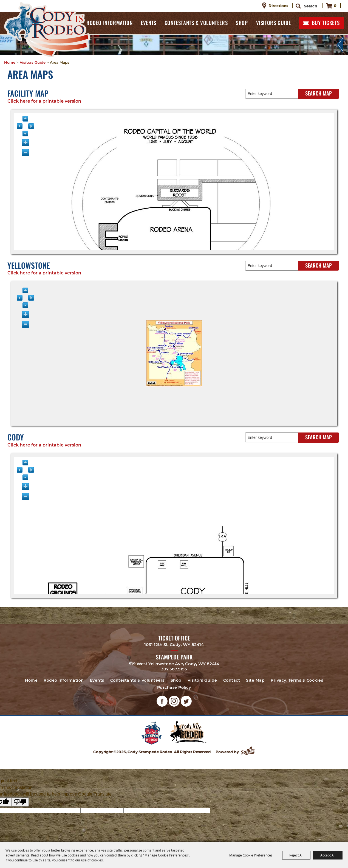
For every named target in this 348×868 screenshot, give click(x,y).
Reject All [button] (296, 855)
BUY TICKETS (326, 23)
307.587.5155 (174, 669)
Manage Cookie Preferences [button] (251, 855)
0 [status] (335, 6)
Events (148, 23)
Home (10, 62)
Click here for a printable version (44, 101)
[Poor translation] (20, 802)
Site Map (255, 680)
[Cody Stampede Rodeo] (47, 30)
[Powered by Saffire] (248, 752)
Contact (232, 680)
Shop (242, 23)
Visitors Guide (274, 23)
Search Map (319, 93)
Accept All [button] (328, 855)
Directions (278, 6)
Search (299, 6)
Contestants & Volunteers (196, 23)
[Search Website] (311, 6)
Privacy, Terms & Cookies (297, 680)
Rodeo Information (109, 23)
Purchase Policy (174, 687)
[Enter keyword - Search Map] (274, 94)
